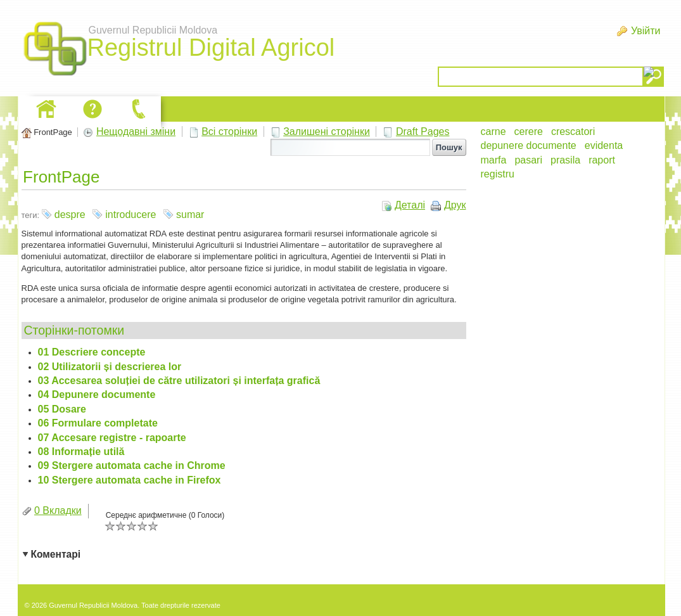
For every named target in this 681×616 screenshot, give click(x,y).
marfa (494, 160)
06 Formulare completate (98, 423)
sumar (190, 215)
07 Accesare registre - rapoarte (112, 438)
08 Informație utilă (81, 452)
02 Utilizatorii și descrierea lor (110, 367)
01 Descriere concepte (92, 352)
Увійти (646, 31)
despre (70, 215)
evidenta (604, 145)
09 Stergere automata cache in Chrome (132, 465)
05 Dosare (62, 409)
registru (498, 174)
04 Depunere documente (97, 395)
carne (493, 132)
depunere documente (529, 145)
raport (602, 160)
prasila (565, 160)
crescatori (573, 132)
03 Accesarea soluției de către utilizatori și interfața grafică (179, 381)
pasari (528, 160)
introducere (130, 215)
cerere (529, 132)
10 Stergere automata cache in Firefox (130, 480)
